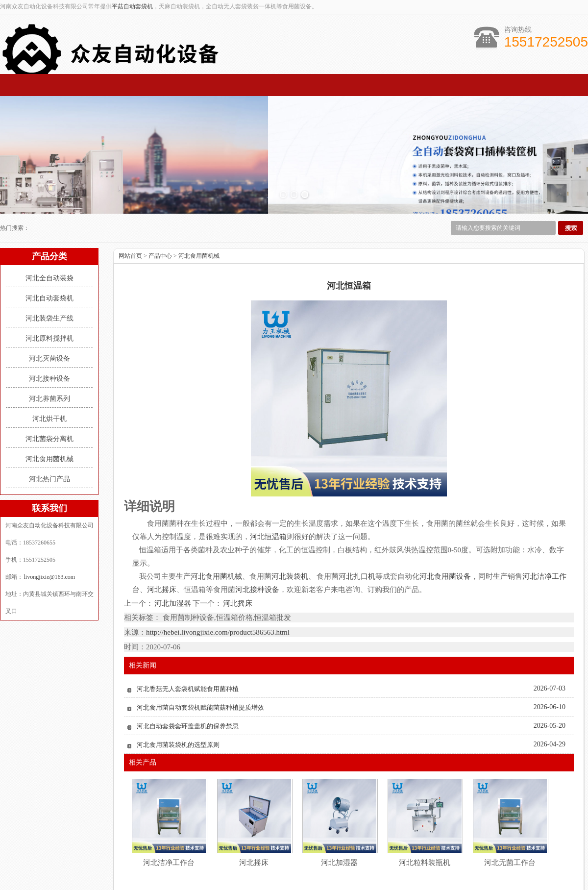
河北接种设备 (49, 337)
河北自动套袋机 (49, 257)
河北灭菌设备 (49, 317)
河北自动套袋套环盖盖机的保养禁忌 (188, 684)
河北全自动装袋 (49, 236)
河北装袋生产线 (49, 277)
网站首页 (130, 214)
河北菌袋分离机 (49, 397)
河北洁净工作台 (169, 821)
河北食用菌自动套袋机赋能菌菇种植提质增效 (200, 666)
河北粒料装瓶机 (425, 821)
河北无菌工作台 (510, 821)
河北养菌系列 (49, 357)
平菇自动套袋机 (132, 6)
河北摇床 (237, 562)
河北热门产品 (49, 437)
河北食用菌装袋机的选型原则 (178, 703)
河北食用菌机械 (49, 417)
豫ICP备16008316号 (468, 877)
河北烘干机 (49, 377)
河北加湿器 (173, 562)
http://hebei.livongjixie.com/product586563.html (218, 591)
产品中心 (160, 214)
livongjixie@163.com (49, 535)
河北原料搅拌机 (49, 297)
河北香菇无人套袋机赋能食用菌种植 (188, 647)
